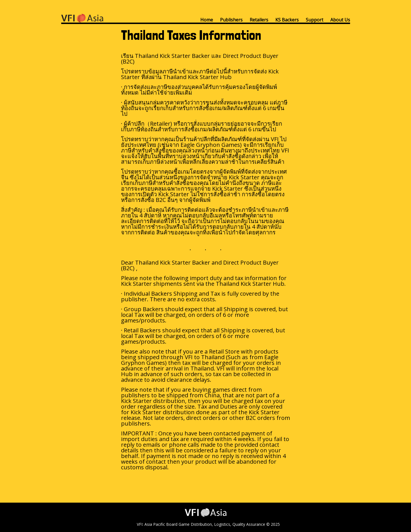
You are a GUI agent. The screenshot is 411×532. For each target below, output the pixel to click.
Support (315, 20)
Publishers (231, 20)
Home (207, 20)
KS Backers (287, 20)
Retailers (259, 20)
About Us (340, 20)
